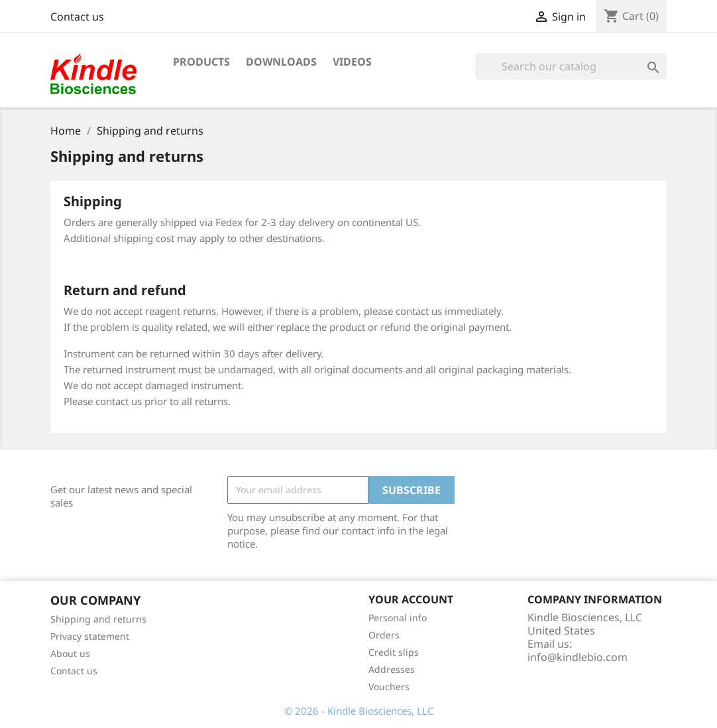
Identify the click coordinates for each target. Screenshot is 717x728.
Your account (411, 599)
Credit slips (394, 652)
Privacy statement (90, 636)
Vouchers (389, 687)
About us (70, 653)
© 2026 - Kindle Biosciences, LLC (359, 711)
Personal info (398, 618)
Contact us (77, 17)
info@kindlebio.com (578, 657)
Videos (352, 62)
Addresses (392, 669)
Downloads (281, 62)
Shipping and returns (98, 619)
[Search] (571, 66)
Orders (384, 635)
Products (201, 62)
